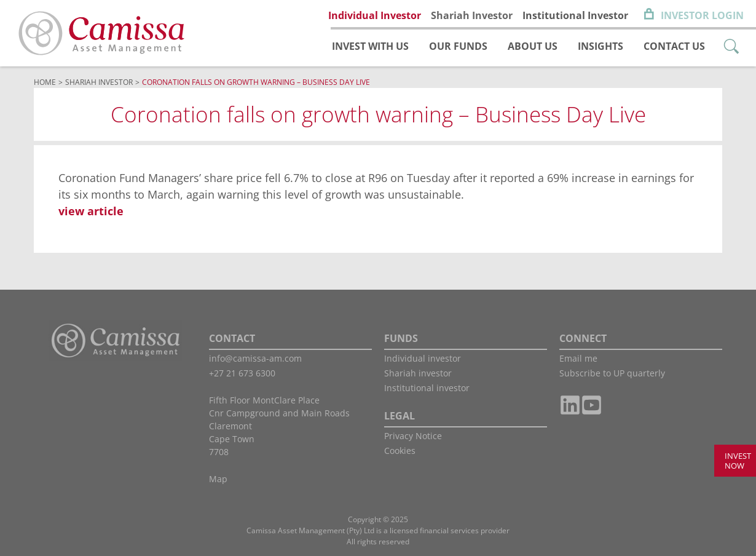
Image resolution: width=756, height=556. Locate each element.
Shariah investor (418, 373)
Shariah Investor (472, 15)
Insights (600, 46)
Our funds (458, 46)
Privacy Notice (413, 436)
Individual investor (423, 358)
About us (533, 46)
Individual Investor (375, 15)
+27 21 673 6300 (242, 373)
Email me (578, 358)
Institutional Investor (575, 15)
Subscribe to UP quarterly (612, 373)
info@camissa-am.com (255, 358)
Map (218, 479)
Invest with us (370, 46)
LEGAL (400, 416)
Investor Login (702, 15)
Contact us (674, 46)
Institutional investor (427, 388)
